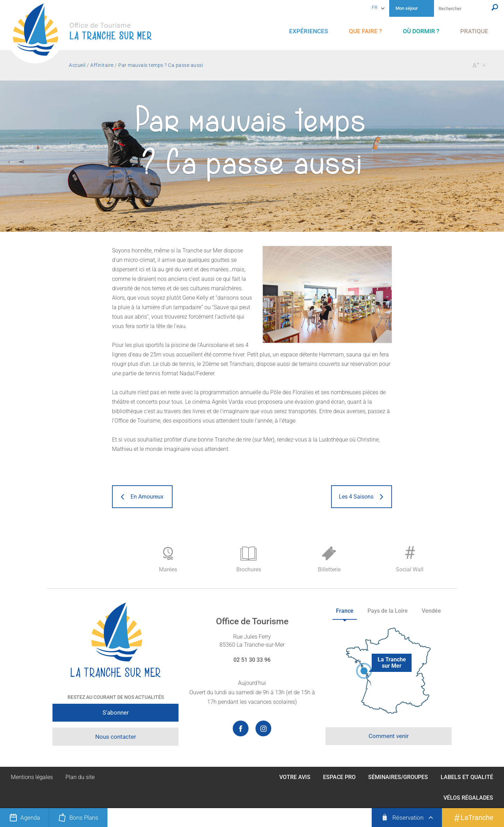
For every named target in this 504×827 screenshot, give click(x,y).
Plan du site (80, 777)
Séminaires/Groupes (398, 777)
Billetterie (329, 560)
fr (375, 7)
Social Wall (409, 558)
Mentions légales (32, 777)
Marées (168, 560)
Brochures (248, 560)
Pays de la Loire (388, 611)
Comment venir (389, 736)
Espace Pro (339, 777)
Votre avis (295, 777)
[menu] (309, 31)
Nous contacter (116, 737)
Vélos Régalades (468, 798)
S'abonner (116, 713)
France (345, 611)
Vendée (431, 611)
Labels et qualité (467, 777)
